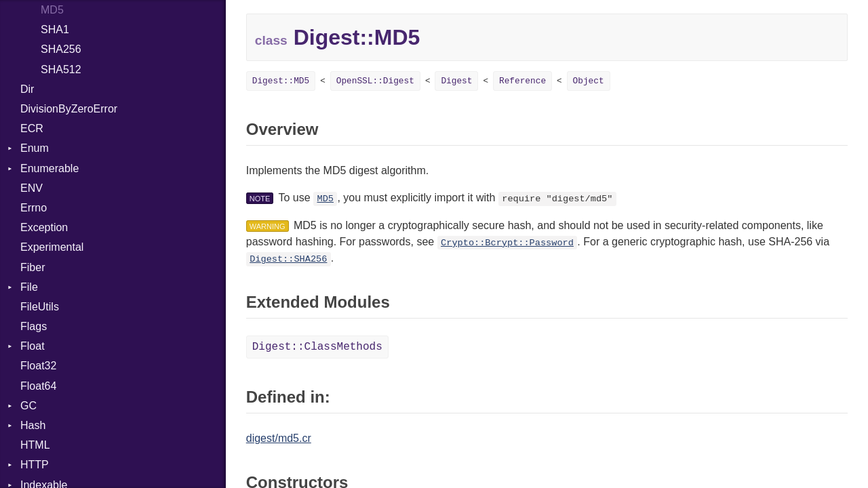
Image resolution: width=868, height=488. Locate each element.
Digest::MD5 (281, 81)
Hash (33, 425)
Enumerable (50, 168)
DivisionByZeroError (69, 109)
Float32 (38, 366)
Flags (34, 326)
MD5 (52, 10)
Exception (44, 227)
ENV (32, 188)
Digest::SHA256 (288, 259)
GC (28, 406)
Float (33, 346)
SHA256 (61, 49)
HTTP (35, 465)
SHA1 (55, 29)
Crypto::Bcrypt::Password (507, 243)
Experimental (52, 247)
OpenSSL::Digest (375, 81)
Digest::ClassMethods (317, 347)
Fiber (33, 267)
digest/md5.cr (279, 438)
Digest (456, 81)
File (29, 287)
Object (589, 81)
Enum (35, 148)
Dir (27, 89)
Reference (522, 81)
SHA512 (61, 69)
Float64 (38, 386)
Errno (34, 208)
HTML (35, 445)
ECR (32, 128)
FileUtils (40, 307)
